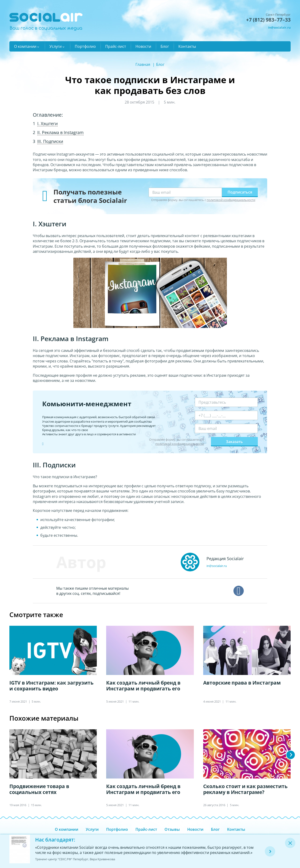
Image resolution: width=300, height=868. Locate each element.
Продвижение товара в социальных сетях (39, 789)
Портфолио (85, 46)
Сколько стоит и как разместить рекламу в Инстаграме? (245, 789)
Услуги (56, 46)
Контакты (187, 46)
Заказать (234, 442)
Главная (143, 64)
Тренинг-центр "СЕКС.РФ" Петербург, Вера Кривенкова (75, 859)
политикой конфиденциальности (231, 200)
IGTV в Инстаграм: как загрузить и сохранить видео (51, 686)
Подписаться (240, 192)
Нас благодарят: (55, 840)
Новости (143, 46)
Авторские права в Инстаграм (242, 683)
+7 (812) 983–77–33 (268, 20)
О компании (25, 46)
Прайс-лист (116, 46)
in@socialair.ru (279, 27)
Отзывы (172, 829)
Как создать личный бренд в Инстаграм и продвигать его (143, 686)
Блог (165, 46)
